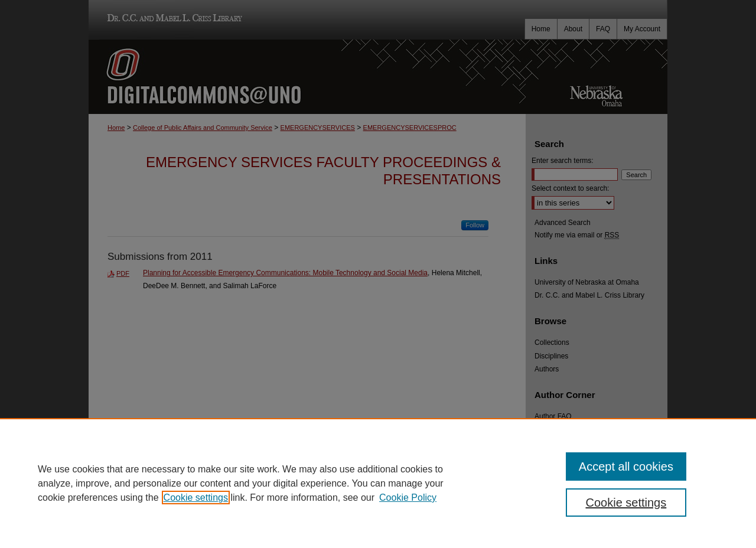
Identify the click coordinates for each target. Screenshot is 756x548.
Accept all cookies (626, 467)
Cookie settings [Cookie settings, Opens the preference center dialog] (626, 503)
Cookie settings (196, 498)
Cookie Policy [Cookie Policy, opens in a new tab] (408, 498)
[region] (378, 483)
